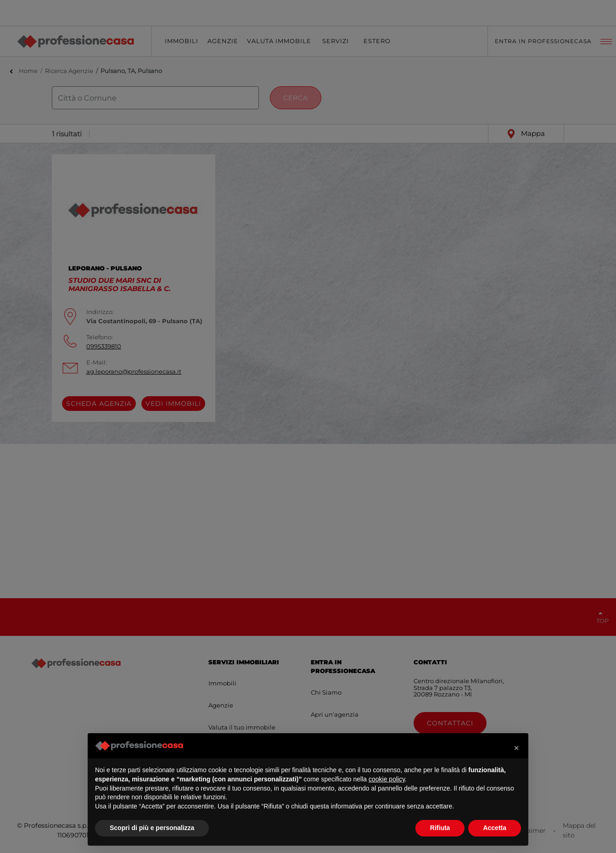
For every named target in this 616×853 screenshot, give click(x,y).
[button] (516, 748)
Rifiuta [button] (440, 828)
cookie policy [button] (387, 779)
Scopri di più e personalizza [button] (152, 828)
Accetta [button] (495, 828)
